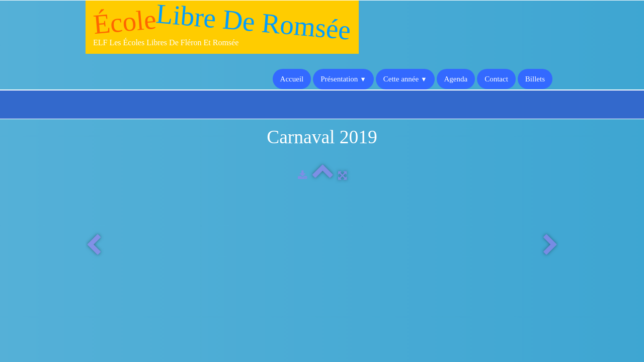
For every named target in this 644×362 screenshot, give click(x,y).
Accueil (292, 79)
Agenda (456, 79)
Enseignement (278, 287)
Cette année (405, 79)
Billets (535, 79)
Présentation (343, 79)
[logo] (222, 27)
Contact (496, 79)
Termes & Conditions (522, 335)
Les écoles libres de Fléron (298, 277)
